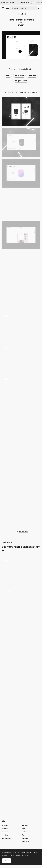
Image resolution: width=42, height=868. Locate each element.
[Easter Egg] (21, 173)
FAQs (24, 835)
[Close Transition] (21, 358)
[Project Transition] (21, 389)
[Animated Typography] (21, 634)
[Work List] (21, 235)
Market (24, 832)
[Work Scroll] (21, 328)
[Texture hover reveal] (21, 698)
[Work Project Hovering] (21, 266)
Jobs (23, 829)
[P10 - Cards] (21, 762)
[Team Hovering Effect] (21, 570)
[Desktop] (21, 142)
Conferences (6, 838)
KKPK (21, 25)
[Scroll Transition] (21, 297)
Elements (5, 832)
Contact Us (26, 841)
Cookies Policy (26, 855)
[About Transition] (21, 420)
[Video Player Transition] (21, 482)
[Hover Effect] (21, 666)
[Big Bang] (21, 451)
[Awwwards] (7, 8)
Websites (5, 825)
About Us (25, 838)
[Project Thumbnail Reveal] (21, 794)
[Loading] (21, 204)
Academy (25, 825)
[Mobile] (21, 111)
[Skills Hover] (21, 513)
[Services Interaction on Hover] (21, 730)
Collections (5, 829)
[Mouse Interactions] (21, 602)
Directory (5, 835)
